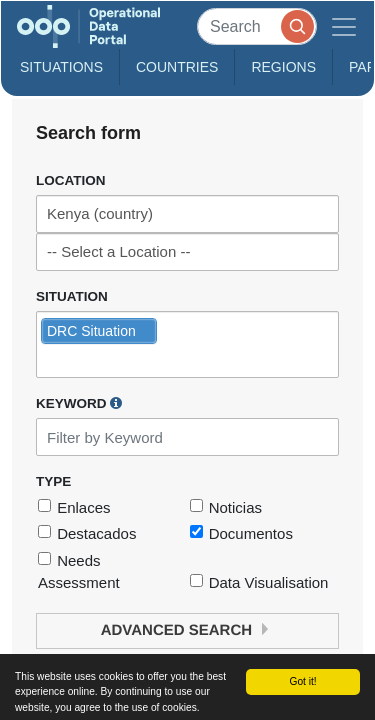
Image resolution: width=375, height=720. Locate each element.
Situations (61, 67)
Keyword (79, 403)
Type (53, 481)
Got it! (302, 681)
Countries (177, 67)
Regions (283, 67)
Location (71, 180)
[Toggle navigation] (344, 26)
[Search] (257, 26)
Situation (72, 296)
